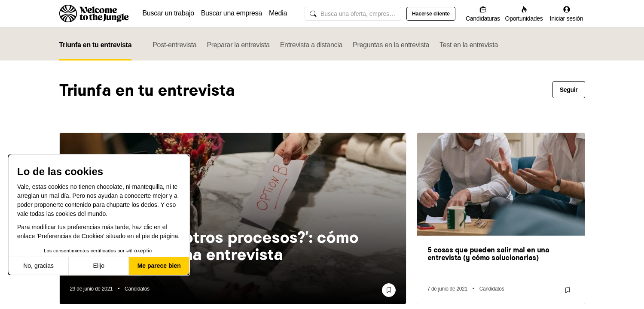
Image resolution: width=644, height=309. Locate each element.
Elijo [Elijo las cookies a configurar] (99, 266)
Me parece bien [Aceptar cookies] (159, 266)
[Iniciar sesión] (567, 14)
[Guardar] (389, 290)
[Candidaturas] (483, 14)
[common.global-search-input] (353, 14)
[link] (233, 247)
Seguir (569, 90)
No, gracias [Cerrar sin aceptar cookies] (38, 266)
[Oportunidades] (524, 14)
